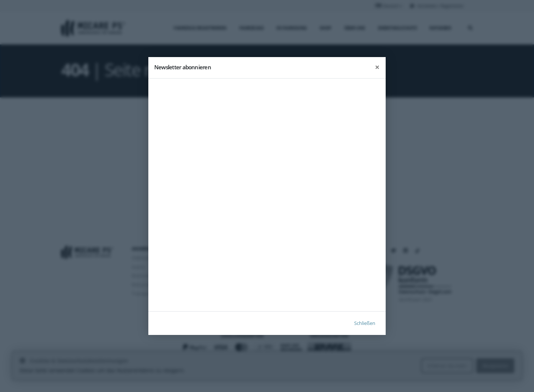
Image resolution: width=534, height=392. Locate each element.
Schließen (365, 323)
